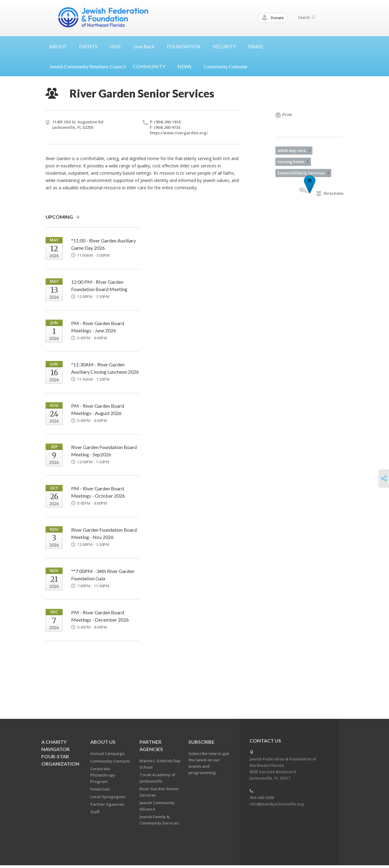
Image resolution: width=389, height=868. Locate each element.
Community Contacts (110, 761)
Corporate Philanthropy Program (103, 775)
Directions (330, 193)
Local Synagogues (108, 797)
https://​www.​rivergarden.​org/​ (179, 133)
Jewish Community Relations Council (87, 66)
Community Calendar (226, 66)
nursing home (293, 162)
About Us (103, 742)
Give (146, 46)
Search (307, 17)
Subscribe (201, 742)
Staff (95, 812)
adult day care (294, 150)
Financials (100, 789)
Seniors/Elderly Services (303, 173)
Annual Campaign (107, 753)
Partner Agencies (107, 804)
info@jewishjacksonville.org (277, 804)
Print (284, 115)
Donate (273, 18)
